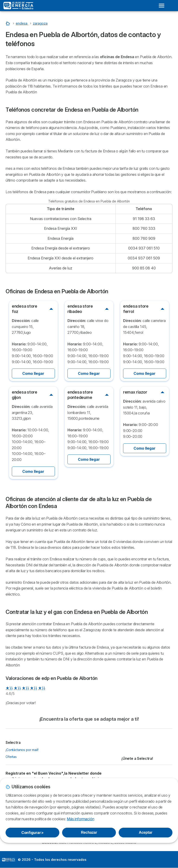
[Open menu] (162, 6)
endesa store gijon (25, 395)
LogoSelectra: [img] (9, 860)
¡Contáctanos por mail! (22, 750)
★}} (9, 688)
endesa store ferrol (136, 309)
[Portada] (8, 23)
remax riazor (135, 392)
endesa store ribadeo (80, 309)
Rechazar (89, 832)
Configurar (32, 833)
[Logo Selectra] (18, 6)
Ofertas (11, 757)
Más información (80, 819)
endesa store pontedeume (80, 395)
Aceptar (146, 832)
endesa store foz (25, 309)
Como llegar (33, 373)
